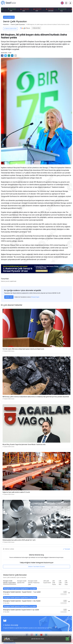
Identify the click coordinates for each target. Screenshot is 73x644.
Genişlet (67, 549)
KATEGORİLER (9, 17)
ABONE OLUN (9, 297)
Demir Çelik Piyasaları (18, 24)
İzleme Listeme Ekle (10, 29)
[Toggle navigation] (70, 3)
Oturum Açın (35, 297)
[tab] (10, 582)
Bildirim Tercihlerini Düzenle (36, 567)
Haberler (6, 24)
